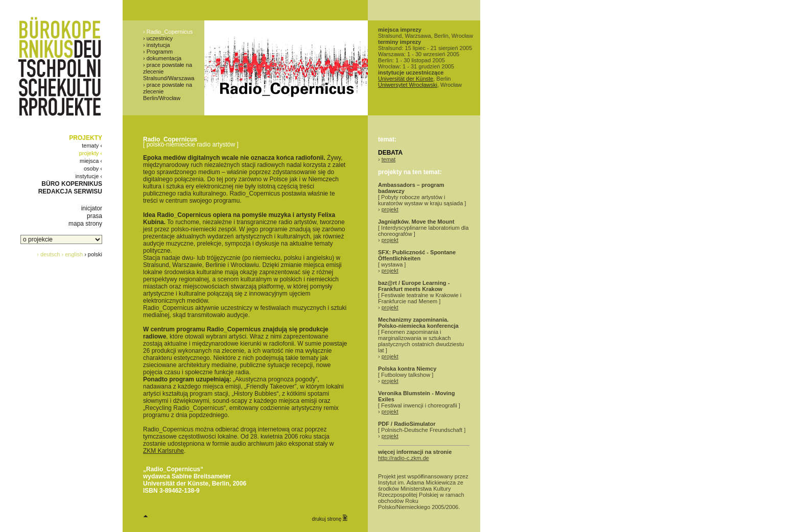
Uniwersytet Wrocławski (408, 85)
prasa (95, 216)
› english (73, 254)
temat (389, 159)
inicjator (92, 208)
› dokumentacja (162, 58)
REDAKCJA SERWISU (70, 191)
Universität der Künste (406, 79)
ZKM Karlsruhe (163, 451)
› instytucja (157, 45)
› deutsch (48, 254)
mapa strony (85, 224)
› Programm (158, 52)
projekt (390, 209)
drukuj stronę (329, 518)
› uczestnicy (158, 38)
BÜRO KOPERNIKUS (72, 184)
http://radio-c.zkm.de (404, 458)
